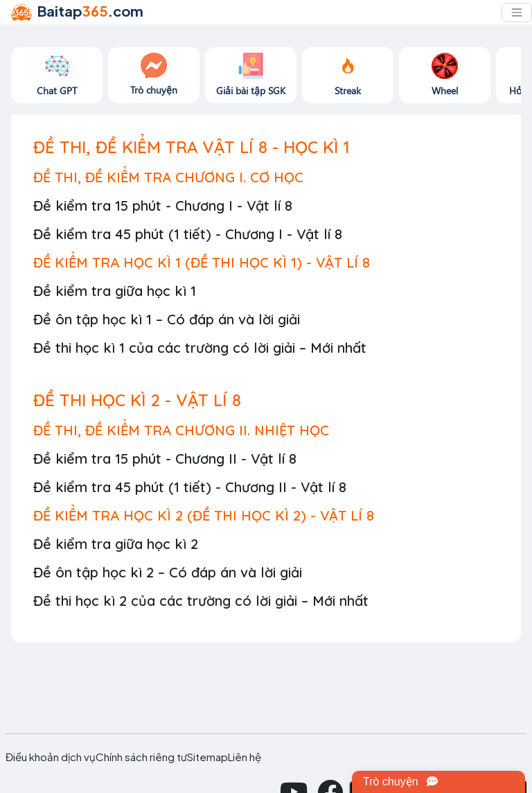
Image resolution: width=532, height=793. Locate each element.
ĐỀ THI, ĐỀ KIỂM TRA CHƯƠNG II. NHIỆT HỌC (181, 430)
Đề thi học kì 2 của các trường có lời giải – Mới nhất (201, 601)
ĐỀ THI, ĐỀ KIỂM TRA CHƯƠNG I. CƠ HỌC (168, 177)
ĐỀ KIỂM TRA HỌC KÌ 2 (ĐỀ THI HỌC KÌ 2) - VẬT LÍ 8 (204, 515)
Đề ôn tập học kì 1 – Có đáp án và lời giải (167, 319)
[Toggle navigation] (517, 12)
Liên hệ (245, 757)
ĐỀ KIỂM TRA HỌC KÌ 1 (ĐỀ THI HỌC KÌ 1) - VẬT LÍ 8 (202, 262)
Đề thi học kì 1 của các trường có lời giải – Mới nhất (200, 348)
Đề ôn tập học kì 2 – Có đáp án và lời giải (168, 572)
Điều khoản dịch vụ (51, 757)
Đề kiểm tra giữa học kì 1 (115, 291)
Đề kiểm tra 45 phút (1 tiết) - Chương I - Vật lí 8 (188, 234)
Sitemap (207, 757)
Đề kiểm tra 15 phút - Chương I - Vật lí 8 (163, 206)
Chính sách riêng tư (141, 757)
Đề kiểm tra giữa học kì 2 (116, 544)
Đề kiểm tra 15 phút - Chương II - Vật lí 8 (165, 459)
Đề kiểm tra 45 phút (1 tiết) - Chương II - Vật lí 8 (190, 487)
